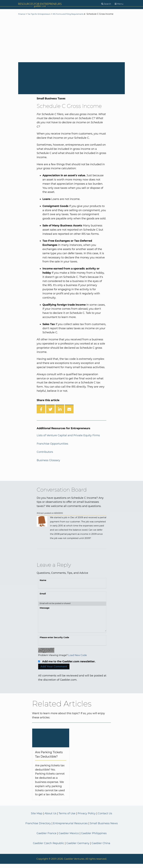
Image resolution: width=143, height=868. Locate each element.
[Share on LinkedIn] (60, 413)
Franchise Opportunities (52, 448)
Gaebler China (101, 847)
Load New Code (77, 659)
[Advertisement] (71, 43)
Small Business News (104, 828)
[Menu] (119, 4)
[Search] (106, 4)
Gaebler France (47, 837)
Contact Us (105, 818)
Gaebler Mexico (69, 837)
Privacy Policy (87, 818)
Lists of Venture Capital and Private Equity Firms (68, 440)
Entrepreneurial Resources (70, 828)
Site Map (37, 818)
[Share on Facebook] (41, 413)
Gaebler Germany (78, 847)
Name (43, 584)
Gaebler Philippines (94, 837)
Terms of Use (67, 818)
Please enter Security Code (54, 642)
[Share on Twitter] (50, 413)
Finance (22, 14)
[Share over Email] (69, 413)
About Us (50, 818)
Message (45, 612)
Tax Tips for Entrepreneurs (43, 14)
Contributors (45, 456)
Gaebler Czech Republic (49, 847)
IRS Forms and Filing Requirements (78, 14)
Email (43, 598)
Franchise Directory (38, 828)
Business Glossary (48, 464)
